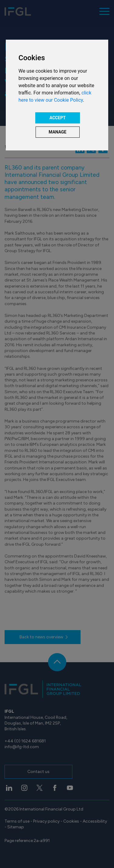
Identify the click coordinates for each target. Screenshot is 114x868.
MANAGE (58, 132)
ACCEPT (58, 118)
